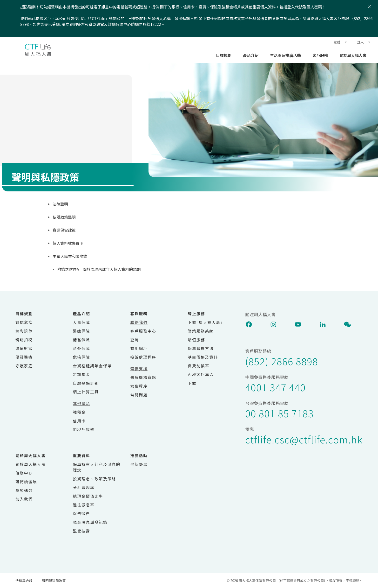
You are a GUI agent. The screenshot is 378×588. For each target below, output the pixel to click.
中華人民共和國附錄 (70, 256)
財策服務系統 (201, 331)
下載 (192, 383)
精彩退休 (24, 331)
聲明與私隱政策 (54, 581)
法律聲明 (60, 204)
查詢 (135, 340)
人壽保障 (81, 322)
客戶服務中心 (143, 331)
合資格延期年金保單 (92, 366)
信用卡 (79, 421)
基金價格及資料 (203, 357)
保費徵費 (81, 513)
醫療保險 (81, 331)
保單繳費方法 (201, 348)
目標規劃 (224, 55)
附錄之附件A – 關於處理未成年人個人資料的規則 (99, 269)
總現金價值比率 (88, 496)
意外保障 (81, 348)
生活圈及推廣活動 (285, 55)
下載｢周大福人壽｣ (205, 322)
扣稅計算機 (84, 429)
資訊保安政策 (64, 230)
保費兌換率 (199, 366)
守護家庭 (24, 366)
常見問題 (139, 395)
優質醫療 (24, 357)
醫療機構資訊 (143, 377)
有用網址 (139, 348)
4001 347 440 (275, 387)
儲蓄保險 (81, 340)
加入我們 (24, 499)
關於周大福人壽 (353, 55)
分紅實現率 (84, 487)
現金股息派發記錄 (90, 522)
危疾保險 (81, 357)
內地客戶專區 (201, 374)
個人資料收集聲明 (68, 243)
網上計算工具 (86, 392)
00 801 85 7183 (279, 413)
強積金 (79, 412)
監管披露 (81, 531)
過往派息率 (84, 505)
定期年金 (81, 374)
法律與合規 (24, 581)
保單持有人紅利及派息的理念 (97, 467)
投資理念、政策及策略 (94, 479)
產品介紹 (251, 55)
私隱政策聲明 (64, 217)
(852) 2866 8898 (282, 361)
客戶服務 (320, 55)
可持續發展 (26, 482)
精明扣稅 (24, 340)
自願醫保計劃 (86, 383)
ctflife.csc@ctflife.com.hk (304, 439)
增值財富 (24, 348)
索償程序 (139, 386)
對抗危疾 (24, 322)
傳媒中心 (24, 473)
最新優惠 (139, 464)
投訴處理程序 (143, 357)
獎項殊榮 (24, 490)
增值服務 (196, 340)
